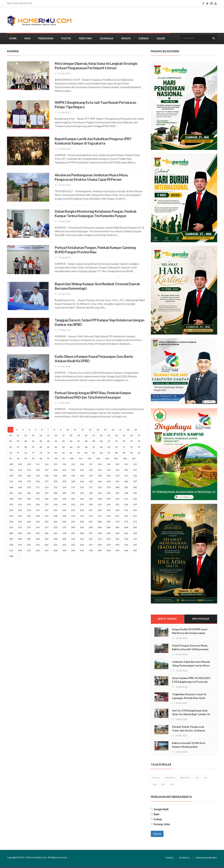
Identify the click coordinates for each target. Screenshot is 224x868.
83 (79, 454)
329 (108, 546)
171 (38, 488)
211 (126, 500)
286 (126, 529)
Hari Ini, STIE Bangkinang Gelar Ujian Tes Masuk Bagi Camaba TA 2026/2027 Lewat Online (191, 716)
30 (86, 437)
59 (33, 448)
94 (26, 460)
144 (64, 477)
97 (48, 460)
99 (63, 460)
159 (64, 483)
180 (117, 488)
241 (126, 511)
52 (116, 442)
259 (20, 523)
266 (82, 523)
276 (38, 529)
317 (135, 540)
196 (126, 494)
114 (64, 465)
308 (55, 540)
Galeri (161, 40)
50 (101, 442)
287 (135, 529)
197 (135, 494)
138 (11, 477)
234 (64, 511)
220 (73, 506)
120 (117, 465)
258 (11, 523)
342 (91, 552)
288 (11, 534)
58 (26, 448)
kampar (156, 779)
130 (73, 471)
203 (55, 500)
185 (29, 494)
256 (126, 517)
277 (47, 529)
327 (91, 546)
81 (63, 454)
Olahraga (107, 40)
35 (124, 437)
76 (26, 454)
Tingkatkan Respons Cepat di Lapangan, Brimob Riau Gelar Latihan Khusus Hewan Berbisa (190, 699)
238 (100, 511)
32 (101, 437)
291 (38, 534)
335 (29, 552)
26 (56, 437)
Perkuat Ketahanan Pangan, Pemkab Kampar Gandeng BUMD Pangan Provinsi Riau (95, 251)
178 (100, 488)
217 (47, 506)
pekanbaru (170, 779)
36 (131, 437)
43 (48, 442)
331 (126, 546)
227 (135, 506)
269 (108, 523)
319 (20, 546)
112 (47, 465)
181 (126, 488)
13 (90, 431)
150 (117, 477)
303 (11, 540)
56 (11, 448)
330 (117, 546)
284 (108, 529)
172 (47, 488)
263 (55, 523)
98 (56, 460)
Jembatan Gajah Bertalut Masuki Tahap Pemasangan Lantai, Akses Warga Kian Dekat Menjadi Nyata (191, 667)
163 (100, 483)
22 (26, 437)
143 (55, 477)
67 (94, 448)
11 (75, 431)
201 (38, 500)
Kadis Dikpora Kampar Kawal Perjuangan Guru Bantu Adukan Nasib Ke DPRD (94, 360)
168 (11, 488)
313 (100, 540)
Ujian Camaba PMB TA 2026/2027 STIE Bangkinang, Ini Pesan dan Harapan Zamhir (191, 683)
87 (109, 454)
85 (94, 454)
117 (91, 465)
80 (56, 454)
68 (101, 448)
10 (67, 431)
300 (117, 534)
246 (38, 517)
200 (29, 500)
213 (11, 506)
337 (47, 552)
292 (47, 534)
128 (55, 471)
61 (48, 448)
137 (135, 471)
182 (135, 488)
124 (20, 471)
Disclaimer (185, 859)
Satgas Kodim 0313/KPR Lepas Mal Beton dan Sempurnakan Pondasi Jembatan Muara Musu (190, 634)
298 (100, 534)
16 (113, 431)
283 (100, 529)
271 (126, 523)
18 (128, 431)
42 (41, 442)
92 (11, 460)
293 (55, 534)
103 (98, 460)
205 (73, 500)
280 (73, 529)
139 (20, 477)
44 (56, 442)
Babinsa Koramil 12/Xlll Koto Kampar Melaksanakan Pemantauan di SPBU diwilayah (190, 748)
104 (107, 460)
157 (47, 483)
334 (20, 552)
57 (18, 448)
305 (29, 540)
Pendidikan (46, 40)
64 (71, 448)
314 (108, 540)
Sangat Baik (161, 811)
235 (73, 511)
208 (100, 500)
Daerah (144, 40)
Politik (66, 40)
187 (47, 494)
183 (11, 494)
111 (38, 465)
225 (117, 506)
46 (71, 442)
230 (29, 511)
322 (47, 546)
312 (91, 540)
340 (73, 552)
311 (82, 540)
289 (20, 534)
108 (11, 465)
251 (82, 517)
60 (41, 448)
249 (64, 517)
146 (82, 477)
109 (20, 465)
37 (139, 437)
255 (117, 517)
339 (64, 552)
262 (47, 523)
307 (47, 540)
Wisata (126, 40)
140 (29, 477)
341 (82, 552)
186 (38, 494)
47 (79, 442)
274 (20, 529)
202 (47, 500)
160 (73, 483)
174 (64, 488)
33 (109, 437)
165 (117, 483)
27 (63, 437)
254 (108, 517)
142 (47, 477)
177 (91, 488)
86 (101, 454)
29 (79, 437)
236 (82, 511)
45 (63, 442)
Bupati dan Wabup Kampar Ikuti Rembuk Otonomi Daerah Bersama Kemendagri (97, 287)
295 (73, 534)
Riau (27, 40)
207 (91, 500)
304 (20, 540)
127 (47, 471)
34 (116, 437)
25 (48, 437)
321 (38, 546)
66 (86, 448)
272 (135, 523)
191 (82, 494)
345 (117, 552)
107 (134, 460)
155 (29, 483)
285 (117, 529)
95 (33, 460)
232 (47, 511)
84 (86, 454)
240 (117, 511)
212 (135, 500)
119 (108, 465)
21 (18, 437)
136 (126, 471)
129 (64, 471)
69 (109, 448)
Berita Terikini (167, 620)
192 (91, 494)
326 (82, 546)
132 (91, 471)
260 (29, 523)
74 (11, 454)
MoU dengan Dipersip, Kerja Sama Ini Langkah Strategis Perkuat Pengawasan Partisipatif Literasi (96, 67)
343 (100, 552)
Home (13, 40)
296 (82, 534)
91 (139, 454)
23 (33, 437)
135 (117, 471)
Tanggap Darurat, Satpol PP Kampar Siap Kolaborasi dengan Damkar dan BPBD (100, 324)
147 (91, 477)
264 (64, 523)
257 (135, 517)
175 (73, 488)
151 (126, 477)
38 (11, 442)
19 (136, 431)
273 (11, 529)
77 (33, 454)
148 (100, 477)
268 (100, 523)
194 (108, 494)
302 (135, 534)
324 (64, 546)
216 (38, 506)
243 (11, 517)
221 (82, 506)
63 (63, 448)
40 (26, 442)
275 (29, 529)
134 (108, 471)
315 (117, 540)
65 (79, 448)
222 (91, 506)
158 (55, 483)
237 (91, 511)
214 (20, 506)
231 (38, 511)
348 (11, 557)
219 (64, 506)
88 (116, 454)
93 (18, 460)
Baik (157, 816)
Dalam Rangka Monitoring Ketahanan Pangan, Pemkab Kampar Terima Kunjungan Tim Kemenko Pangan (96, 215)
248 (55, 517)
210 (117, 500)
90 (131, 454)
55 (139, 442)
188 (55, 494)
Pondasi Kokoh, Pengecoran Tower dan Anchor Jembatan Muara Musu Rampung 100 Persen (192, 732)
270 (117, 523)
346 (126, 552)
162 (91, 483)
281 (82, 529)
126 (38, 471)
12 (83, 431)
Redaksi (170, 859)
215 (29, 506)
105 (116, 460)
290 (29, 534)
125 (29, 471)
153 (11, 483)
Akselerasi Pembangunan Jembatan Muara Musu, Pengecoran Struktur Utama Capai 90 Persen (92, 179)
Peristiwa (85, 40)
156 (38, 483)
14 (98, 431)
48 (86, 442)
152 (135, 477)
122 (135, 465)
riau (197, 779)
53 (124, 442)
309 (64, 540)
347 (135, 552)
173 (55, 488)
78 (41, 454)
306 (38, 540)
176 (82, 488)
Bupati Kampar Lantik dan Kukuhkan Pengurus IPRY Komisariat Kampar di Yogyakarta (93, 142)
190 (73, 494)
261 (38, 523)
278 (55, 529)
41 (33, 442)
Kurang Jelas (162, 826)
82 (71, 454)
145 (73, 477)
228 (11, 511)
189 (64, 494)
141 (38, 477)
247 (47, 517)
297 (91, 534)
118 (100, 465)
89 (124, 454)
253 (100, 517)
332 (135, 546)
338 (55, 552)
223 (100, 506)
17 (120, 431)
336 (38, 552)
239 (108, 511)
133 (100, 471)
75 (18, 454)
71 (124, 448)
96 (41, 460)
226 (126, 506)
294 (64, 534)
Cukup (158, 821)
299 (108, 534)
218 (55, 506)
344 (108, 552)
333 (11, 552)
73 (139, 448)
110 (29, 465)
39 (18, 442)
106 (125, 460)
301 (126, 534)
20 (11, 437)
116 (82, 465)
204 (64, 500)
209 (108, 500)
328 (100, 546)
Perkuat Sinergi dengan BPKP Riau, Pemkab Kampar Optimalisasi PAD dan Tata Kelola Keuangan (93, 396)
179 (108, 488)
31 (94, 437)
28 (71, 437)
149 (108, 477)
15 (105, 431)
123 (11, 471)
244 (20, 517)
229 (20, 511)
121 (126, 465)
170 (29, 488)
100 (72, 460)
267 (91, 523)
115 (73, 465)
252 (91, 517)
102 (89, 460)
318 (11, 546)
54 (131, 442)
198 (11, 500)
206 (82, 500)
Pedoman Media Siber (206, 859)
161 (82, 483)
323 (55, 546)
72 (131, 448)
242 (135, 511)
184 (20, 494)
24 (41, 437)
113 (55, 465)
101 (80, 460)
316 (126, 540)
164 (108, 483)
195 (117, 494)
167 (135, 483)
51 (109, 442)
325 (73, 546)
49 (94, 442)
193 (100, 494)
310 (73, 540)
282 (91, 529)
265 (73, 523)
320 (29, 546)
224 (108, 506)
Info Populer (201, 620)
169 (20, 488)
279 (64, 529)
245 (29, 517)
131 (82, 471)
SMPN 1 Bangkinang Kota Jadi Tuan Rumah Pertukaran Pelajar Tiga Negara (95, 106)
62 (56, 448)
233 (55, 511)
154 (20, 483)
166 (126, 483)
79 (48, 454)
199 (20, 500)
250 (73, 517)
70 (116, 448)
